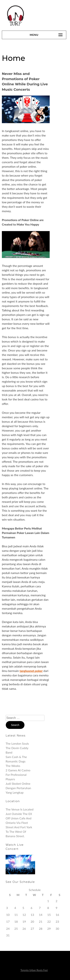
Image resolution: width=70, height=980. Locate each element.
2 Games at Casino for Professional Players (18, 775)
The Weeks (13, 766)
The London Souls (17, 743)
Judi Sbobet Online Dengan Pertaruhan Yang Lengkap (18, 788)
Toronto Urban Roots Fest (34, 970)
